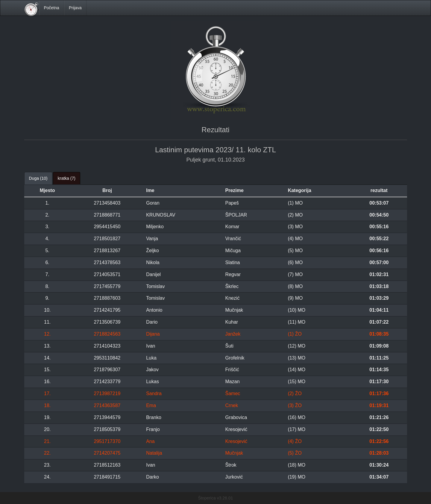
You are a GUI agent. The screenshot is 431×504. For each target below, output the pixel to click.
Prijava (75, 8)
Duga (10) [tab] (38, 178)
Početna (52, 8)
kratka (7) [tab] (67, 178)
